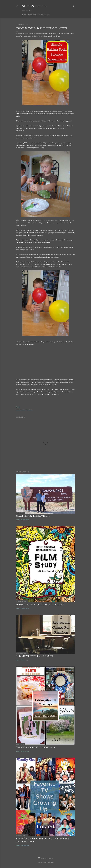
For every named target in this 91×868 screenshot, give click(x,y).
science (30, 410)
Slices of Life (35, 6)
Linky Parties (34, 14)
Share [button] (18, 407)
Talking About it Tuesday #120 (35, 747)
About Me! (45, 14)
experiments (24, 410)
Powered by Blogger (45, 858)
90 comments (25, 845)
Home (25, 14)
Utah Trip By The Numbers (33, 516)
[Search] (74, 6)
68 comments (25, 520)
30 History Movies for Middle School (40, 604)
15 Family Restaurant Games (34, 656)
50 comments (25, 751)
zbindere (51, 862)
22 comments (25, 660)
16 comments (25, 608)
